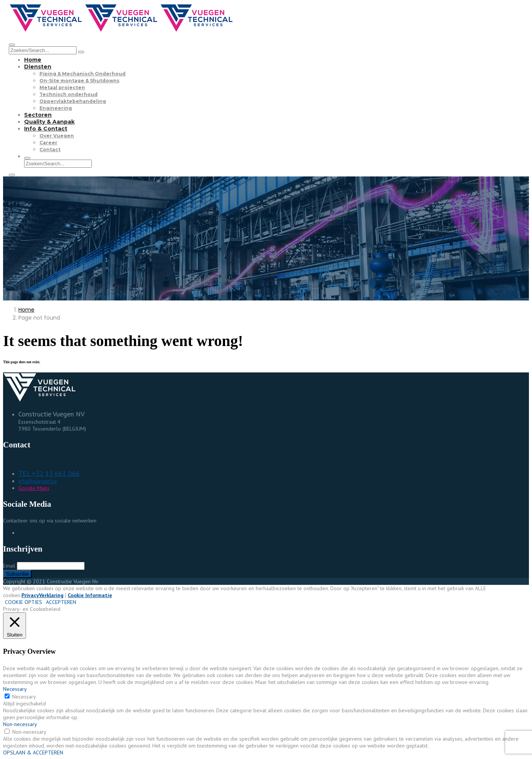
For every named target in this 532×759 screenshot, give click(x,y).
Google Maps (34, 488)
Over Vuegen (57, 136)
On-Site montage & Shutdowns (79, 81)
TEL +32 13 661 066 (49, 473)
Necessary (24, 697)
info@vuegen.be (38, 481)
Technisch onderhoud (69, 94)
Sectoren (38, 115)
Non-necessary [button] (20, 724)
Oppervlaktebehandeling (73, 101)
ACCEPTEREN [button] (61, 602)
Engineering (56, 108)
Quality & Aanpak (49, 122)
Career (48, 143)
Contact (50, 149)
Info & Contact (46, 129)
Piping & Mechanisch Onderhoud (82, 74)
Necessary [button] (15, 689)
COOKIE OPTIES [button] (24, 602)
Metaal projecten (62, 87)
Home (33, 60)
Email (9, 566)
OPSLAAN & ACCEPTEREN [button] (33, 752)
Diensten (38, 67)
